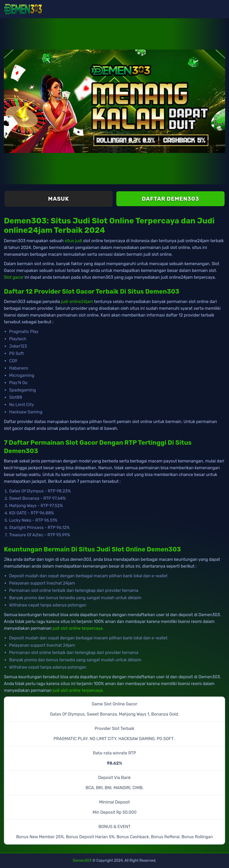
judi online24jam (77, 302)
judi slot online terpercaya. (78, 628)
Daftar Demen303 (171, 199)
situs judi (73, 241)
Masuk (58, 199)
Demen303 (82, 861)
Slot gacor (14, 277)
